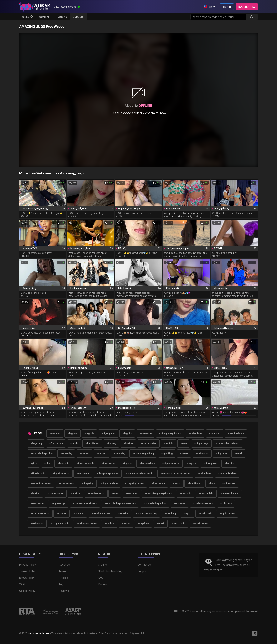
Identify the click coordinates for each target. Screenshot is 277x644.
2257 (22, 584)
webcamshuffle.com (39, 633)
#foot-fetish (56, 444)
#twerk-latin (178, 524)
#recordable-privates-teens (120, 504)
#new (184, 444)
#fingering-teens (134, 484)
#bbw (47, 464)
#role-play (66, 454)
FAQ (101, 578)
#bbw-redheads (85, 464)
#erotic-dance (236, 434)
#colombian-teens (41, 484)
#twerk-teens (200, 524)
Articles (63, 578)
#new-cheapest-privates (158, 494)
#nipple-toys (201, 444)
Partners (103, 584)
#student (109, 524)
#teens (126, 524)
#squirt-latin (205, 514)
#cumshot (215, 434)
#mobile (169, 444)
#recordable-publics (42, 454)
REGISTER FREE (247, 7)
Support (142, 571)
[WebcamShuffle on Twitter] (255, 633)
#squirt (184, 454)
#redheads (180, 504)
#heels (74, 444)
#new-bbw (131, 494)
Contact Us (144, 565)
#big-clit (89, 434)
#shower (102, 454)
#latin (212, 484)
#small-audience (101, 514)
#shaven (84, 454)
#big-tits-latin (38, 474)
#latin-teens (229, 484)
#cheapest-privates (170, 434)
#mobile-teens (96, 494)
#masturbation (148, 444)
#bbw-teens (108, 464)
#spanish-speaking (143, 454)
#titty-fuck (222, 454)
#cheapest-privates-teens (175, 474)
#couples (55, 434)
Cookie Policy (27, 591)
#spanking (167, 454)
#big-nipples (108, 434)
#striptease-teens (87, 524)
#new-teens (37, 504)
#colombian (195, 434)
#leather (128, 444)
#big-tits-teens (61, 474)
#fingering (36, 444)
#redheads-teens (203, 504)
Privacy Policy (28, 565)
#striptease (202, 454)
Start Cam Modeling (110, 571)
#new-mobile (206, 494)
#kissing (111, 444)
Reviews (64, 591)
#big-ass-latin (147, 464)
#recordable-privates (228, 444)
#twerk (239, 454)
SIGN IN (227, 7)
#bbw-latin (63, 464)
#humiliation (92, 444)
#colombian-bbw (227, 474)
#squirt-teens (227, 514)
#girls (34, 464)
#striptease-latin (60, 524)
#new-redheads (230, 494)
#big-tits (127, 434)
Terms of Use (27, 571)
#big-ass (73, 434)
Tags (62, 584)
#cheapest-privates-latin (139, 474)
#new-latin (185, 494)
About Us (64, 565)
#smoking (120, 454)
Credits (102, 565)
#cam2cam (146, 434)
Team (62, 571)
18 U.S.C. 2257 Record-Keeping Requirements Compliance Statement (216, 611)
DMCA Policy (27, 578)
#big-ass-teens (171, 464)
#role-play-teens (40, 514)
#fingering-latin (109, 484)
